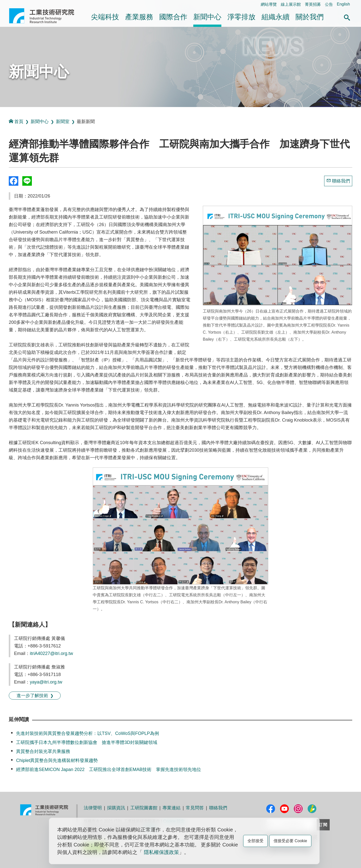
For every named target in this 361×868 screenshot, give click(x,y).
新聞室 (63, 122)
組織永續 (276, 17)
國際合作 (173, 17)
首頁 (16, 121)
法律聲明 (93, 808)
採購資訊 (116, 808)
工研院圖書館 (144, 808)
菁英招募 (313, 4)
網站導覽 (269, 4)
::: (11, 4)
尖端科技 (105, 17)
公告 (329, 4)
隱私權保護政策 (161, 852)
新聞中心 (207, 17)
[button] (347, 17)
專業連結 (171, 808)
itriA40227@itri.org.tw (51, 653)
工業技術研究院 (45, 16)
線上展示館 (291, 4)
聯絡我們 (341, 181)
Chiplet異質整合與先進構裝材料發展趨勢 (57, 760)
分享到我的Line (27, 181)
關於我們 (310, 17)
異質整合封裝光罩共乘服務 (43, 751)
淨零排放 (241, 17)
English (343, 4)
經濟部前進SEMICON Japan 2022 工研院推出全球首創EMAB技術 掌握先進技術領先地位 (109, 769)
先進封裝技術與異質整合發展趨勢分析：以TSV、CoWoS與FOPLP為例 (87, 733)
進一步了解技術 (32, 696)
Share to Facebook (14, 181)
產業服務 (139, 17)
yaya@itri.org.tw (46, 682)
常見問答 (195, 808)
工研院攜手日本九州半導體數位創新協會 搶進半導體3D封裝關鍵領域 (87, 742)
